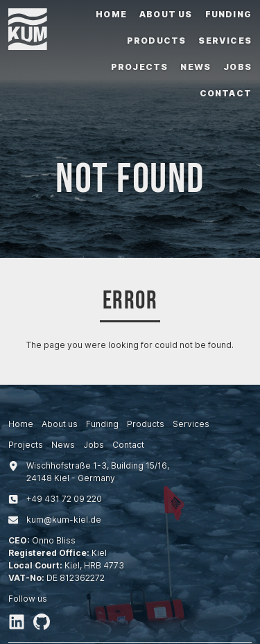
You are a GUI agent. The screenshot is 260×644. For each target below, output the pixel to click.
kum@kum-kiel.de (64, 520)
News (196, 67)
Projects (140, 67)
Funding (228, 14)
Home (111, 14)
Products (157, 41)
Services (225, 41)
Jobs (237, 67)
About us (166, 14)
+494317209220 (64, 499)
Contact (226, 93)
